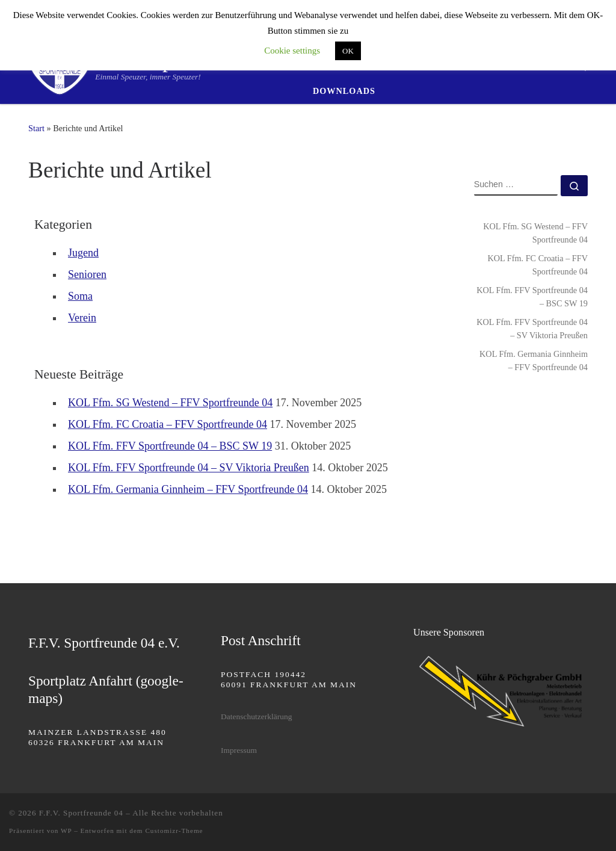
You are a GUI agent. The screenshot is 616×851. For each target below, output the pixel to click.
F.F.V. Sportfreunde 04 (81, 813)
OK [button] (348, 51)
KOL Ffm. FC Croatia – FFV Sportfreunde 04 (168, 424)
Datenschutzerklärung (256, 716)
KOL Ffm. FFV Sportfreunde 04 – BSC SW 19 (170, 446)
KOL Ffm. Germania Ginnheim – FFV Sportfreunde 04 (188, 489)
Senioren (87, 274)
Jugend (83, 253)
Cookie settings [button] (292, 51)
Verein (82, 318)
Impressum (239, 750)
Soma (80, 296)
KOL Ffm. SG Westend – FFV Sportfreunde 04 (170, 403)
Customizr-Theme (174, 831)
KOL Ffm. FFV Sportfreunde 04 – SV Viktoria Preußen (189, 468)
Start (36, 128)
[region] (500, 691)
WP (66, 831)
